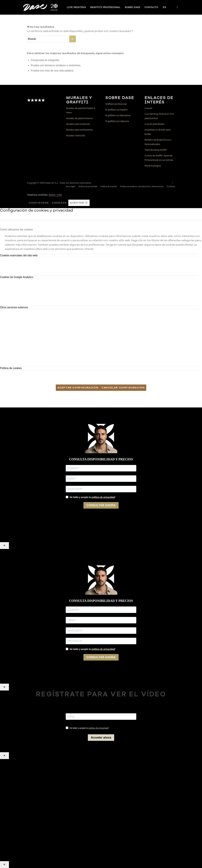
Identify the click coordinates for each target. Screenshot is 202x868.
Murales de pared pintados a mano (81, 110)
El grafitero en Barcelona (118, 115)
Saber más (55, 195)
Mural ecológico (153, 166)
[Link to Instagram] (177, 7)
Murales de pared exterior (79, 118)
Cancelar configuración (123, 388)
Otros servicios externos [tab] (14, 307)
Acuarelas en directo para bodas (158, 132)
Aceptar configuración (78, 388)
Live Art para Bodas (154, 124)
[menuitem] (76, 7)
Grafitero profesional (116, 104)
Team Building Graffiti (156, 150)
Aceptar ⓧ (79, 203)
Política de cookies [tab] (11, 368)
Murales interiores (76, 136)
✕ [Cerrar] (4, 546)
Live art (148, 108)
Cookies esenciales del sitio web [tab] (19, 255)
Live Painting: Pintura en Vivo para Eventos (159, 116)
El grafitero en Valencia (117, 121)
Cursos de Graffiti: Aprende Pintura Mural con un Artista (159, 158)
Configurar (39, 203)
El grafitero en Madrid (116, 110)
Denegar (59, 203)
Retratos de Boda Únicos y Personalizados (158, 142)
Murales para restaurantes (80, 130)
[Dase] (41, 7)
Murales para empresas (78, 124)
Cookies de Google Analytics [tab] (17, 277)
